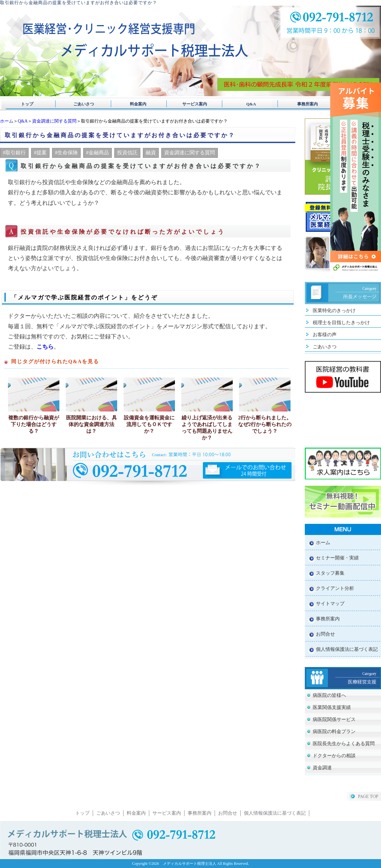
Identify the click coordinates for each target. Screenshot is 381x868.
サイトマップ (330, 604)
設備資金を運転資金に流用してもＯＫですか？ (149, 424)
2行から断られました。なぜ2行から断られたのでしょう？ (265, 424)
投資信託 (127, 153)
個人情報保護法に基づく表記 (347, 649)
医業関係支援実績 (332, 707)
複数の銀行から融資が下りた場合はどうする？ (34, 424)
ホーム (7, 121)
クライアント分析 (335, 588)
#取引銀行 (14, 153)
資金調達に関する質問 (54, 121)
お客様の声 (325, 335)
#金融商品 (97, 153)
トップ (27, 104)
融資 (151, 153)
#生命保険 (66, 153)
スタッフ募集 (330, 573)
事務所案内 (299, 104)
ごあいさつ (82, 104)
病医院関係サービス (334, 719)
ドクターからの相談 (334, 756)
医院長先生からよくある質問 (344, 744)
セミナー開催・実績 (337, 558)
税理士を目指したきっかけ (341, 323)
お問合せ (325, 634)
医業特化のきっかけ (334, 310)
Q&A (245, 104)
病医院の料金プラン (334, 731)
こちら (45, 347)
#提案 (40, 153)
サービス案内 (190, 104)
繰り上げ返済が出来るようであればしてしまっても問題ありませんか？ (207, 428)
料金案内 (136, 104)
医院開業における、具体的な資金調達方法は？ (91, 424)
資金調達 (322, 768)
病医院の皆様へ (329, 695)
